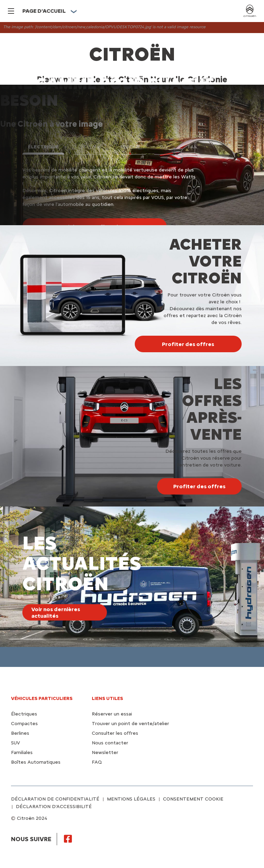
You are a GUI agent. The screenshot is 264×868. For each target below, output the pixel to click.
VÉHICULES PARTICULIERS (42, 698)
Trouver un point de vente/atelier (130, 724)
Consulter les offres (115, 733)
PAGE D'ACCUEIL (44, 11)
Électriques (24, 714)
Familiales (22, 752)
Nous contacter (110, 743)
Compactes (24, 724)
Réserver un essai (112, 714)
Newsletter (105, 752)
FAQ (97, 762)
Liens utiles (107, 698)
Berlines (20, 733)
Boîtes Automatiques (36, 762)
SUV (15, 743)
